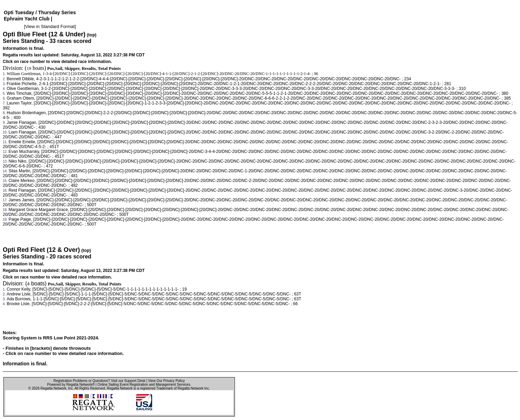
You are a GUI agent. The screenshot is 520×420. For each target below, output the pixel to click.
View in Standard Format (50, 26)
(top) (92, 35)
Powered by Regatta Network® (71, 385)
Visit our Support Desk (128, 381)
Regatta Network (53, 388)
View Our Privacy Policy (166, 381)
